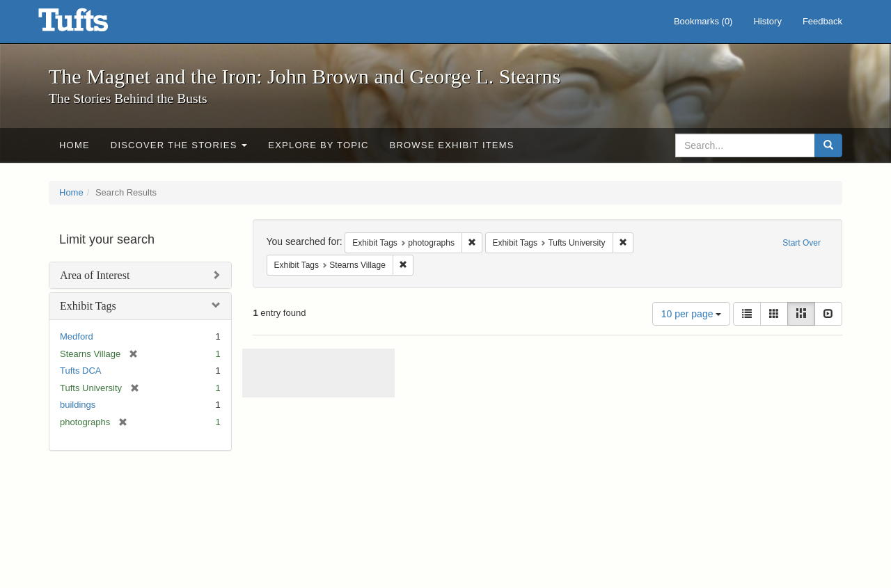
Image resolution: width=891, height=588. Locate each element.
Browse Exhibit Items (452, 145)
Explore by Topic (318, 145)
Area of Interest (95, 275)
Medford (77, 336)
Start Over (802, 243)
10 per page (692, 314)
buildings (78, 405)
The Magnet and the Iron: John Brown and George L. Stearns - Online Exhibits (90, 24)
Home (74, 145)
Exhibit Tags (88, 306)
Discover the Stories (179, 145)
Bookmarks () (703, 21)
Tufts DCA (80, 371)
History (767, 21)
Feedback (822, 21)
